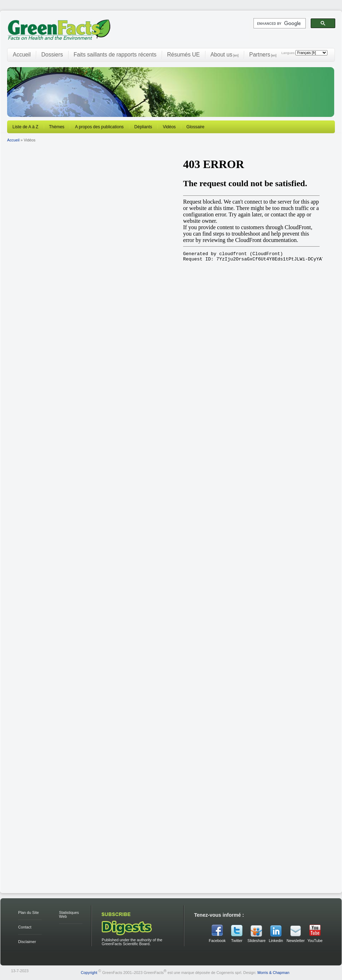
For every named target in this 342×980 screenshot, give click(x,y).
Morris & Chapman (273, 973)
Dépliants (143, 127)
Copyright (89, 973)
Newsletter (295, 941)
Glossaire (195, 127)
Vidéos (169, 127)
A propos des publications (99, 127)
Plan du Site (28, 912)
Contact (25, 927)
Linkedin (276, 941)
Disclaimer (27, 942)
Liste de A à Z (25, 127)
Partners (263, 55)
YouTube (315, 941)
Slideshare (256, 941)
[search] (279, 23)
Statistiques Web (69, 914)
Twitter (237, 941)
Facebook (217, 941)
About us (225, 55)
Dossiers (52, 55)
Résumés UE (183, 55)
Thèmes (57, 127)
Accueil (22, 55)
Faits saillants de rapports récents (115, 55)
